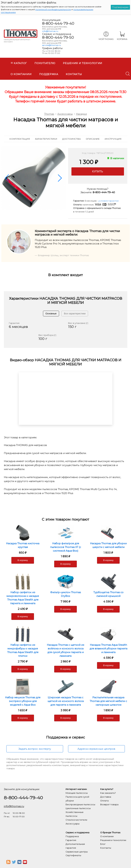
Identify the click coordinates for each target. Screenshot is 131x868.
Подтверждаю (120, 7)
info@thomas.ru (50, 31)
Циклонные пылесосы (78, 808)
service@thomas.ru (52, 45)
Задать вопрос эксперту (35, 749)
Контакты (74, 74)
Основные (51, 314)
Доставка (106, 797)
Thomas (49, 114)
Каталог (19, 63)
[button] (7, 178)
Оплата (104, 801)
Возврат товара (109, 805)
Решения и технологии (83, 63)
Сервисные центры (77, 852)
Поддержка (49, 74)
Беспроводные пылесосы (80, 805)
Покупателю (45, 63)
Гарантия (71, 840)
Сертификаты (73, 855)
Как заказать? (108, 793)
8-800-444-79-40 (58, 23)
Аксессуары (65, 114)
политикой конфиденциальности (53, 9)
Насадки (81, 114)
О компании (21, 74)
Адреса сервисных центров (96, 749)
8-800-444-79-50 (58, 37)
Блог (103, 844)
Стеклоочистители (76, 820)
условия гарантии (108, 201)
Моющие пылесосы (77, 793)
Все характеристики (75, 314)
